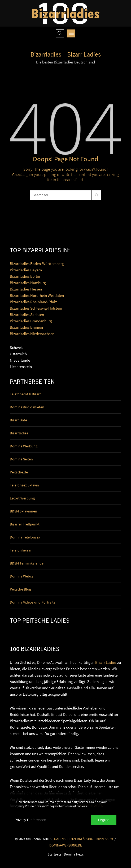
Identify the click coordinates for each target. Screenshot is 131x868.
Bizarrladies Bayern (26, 270)
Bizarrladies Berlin (25, 276)
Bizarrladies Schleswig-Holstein (36, 308)
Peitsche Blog (20, 589)
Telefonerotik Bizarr (25, 394)
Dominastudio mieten (27, 407)
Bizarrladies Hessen (26, 289)
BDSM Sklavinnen (23, 511)
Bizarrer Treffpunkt (25, 524)
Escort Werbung (22, 498)
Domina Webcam (23, 576)
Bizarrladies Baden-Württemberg (37, 264)
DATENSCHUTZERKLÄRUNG (74, 839)
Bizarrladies (19, 433)
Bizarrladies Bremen (26, 327)
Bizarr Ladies (106, 662)
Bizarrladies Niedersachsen (32, 334)
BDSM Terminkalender (27, 563)
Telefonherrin (21, 550)
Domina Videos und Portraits (32, 602)
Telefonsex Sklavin (24, 485)
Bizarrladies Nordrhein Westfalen (37, 295)
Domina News (74, 854)
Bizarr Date (18, 420)
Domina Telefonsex (25, 537)
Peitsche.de (19, 472)
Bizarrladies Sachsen (27, 315)
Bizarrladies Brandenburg (31, 321)
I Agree (104, 820)
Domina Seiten (21, 459)
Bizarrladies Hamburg (28, 283)
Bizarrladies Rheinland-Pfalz (33, 302)
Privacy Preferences (30, 820)
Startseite (54, 854)
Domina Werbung (24, 446)
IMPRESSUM (104, 839)
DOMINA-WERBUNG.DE (66, 845)
